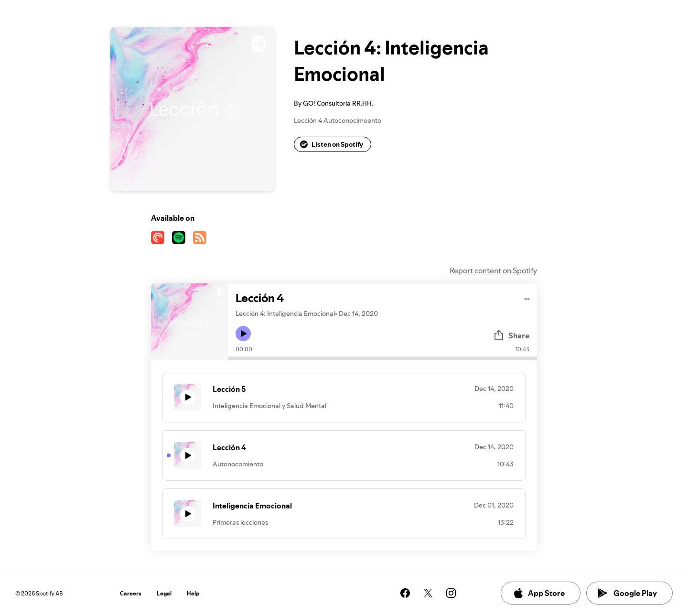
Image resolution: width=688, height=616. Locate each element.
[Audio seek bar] (382, 358)
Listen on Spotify (332, 144)
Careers (131, 593)
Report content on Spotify (493, 270)
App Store (539, 593)
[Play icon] (243, 334)
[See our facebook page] (405, 593)
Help (193, 593)
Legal (164, 593)
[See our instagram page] (451, 593)
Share (511, 335)
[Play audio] (527, 297)
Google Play (628, 593)
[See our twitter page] (428, 593)
